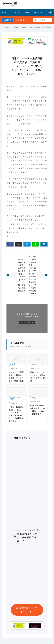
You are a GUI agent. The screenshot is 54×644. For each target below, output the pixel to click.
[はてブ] (27, 244)
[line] (35, 244)
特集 (16, 27)
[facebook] (10, 244)
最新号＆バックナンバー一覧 (28, 610)
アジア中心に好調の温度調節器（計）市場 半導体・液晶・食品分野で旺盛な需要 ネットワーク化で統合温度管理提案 (33, 275)
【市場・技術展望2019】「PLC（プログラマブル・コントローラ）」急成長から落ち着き (16, 414)
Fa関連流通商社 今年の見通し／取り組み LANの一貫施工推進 (38, 410)
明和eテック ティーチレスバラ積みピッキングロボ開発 (38, 376)
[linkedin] (44, 244)
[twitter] (19, 244)
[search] (50, 20)
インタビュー (16, 12)
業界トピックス (39, 12)
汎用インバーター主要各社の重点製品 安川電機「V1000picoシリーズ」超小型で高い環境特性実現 (22, 275)
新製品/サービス (37, 364)
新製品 (27, 12)
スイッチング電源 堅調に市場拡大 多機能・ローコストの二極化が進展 (16, 376)
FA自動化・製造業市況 (16, 398)
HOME (5, 12)
